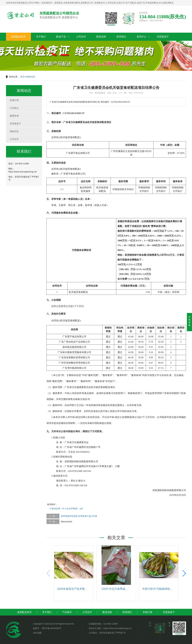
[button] (184, 573)
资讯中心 (141, 37)
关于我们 (41, 37)
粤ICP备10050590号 (51, 628)
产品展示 (67, 612)
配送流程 (101, 37)
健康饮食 (14, 116)
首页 (22, 77)
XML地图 (37, 633)
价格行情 (14, 100)
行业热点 (14, 108)
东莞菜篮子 (163, 37)
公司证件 (81, 37)
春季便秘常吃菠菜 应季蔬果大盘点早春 (79, 516)
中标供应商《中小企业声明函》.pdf (66, 509)
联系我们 (121, 37)
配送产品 (61, 37)
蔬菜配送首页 (18, 37)
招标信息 (31, 77)
